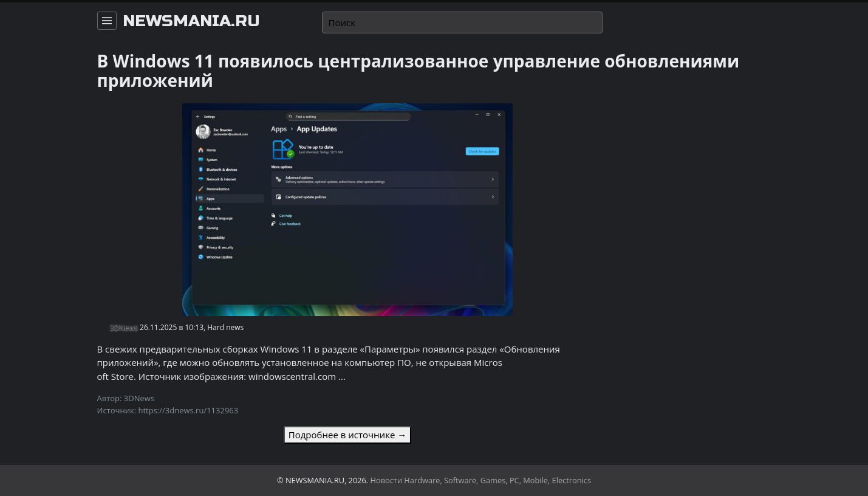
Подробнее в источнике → (347, 435)
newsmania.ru (191, 21)
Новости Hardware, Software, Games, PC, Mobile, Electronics (481, 480)
